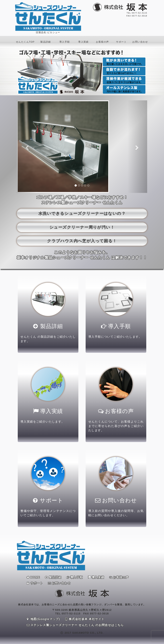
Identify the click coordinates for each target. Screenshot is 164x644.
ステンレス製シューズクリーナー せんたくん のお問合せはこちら (75, 625)
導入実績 (83, 42)
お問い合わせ (140, 42)
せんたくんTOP (25, 42)
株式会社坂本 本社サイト (85, 619)
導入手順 (65, 42)
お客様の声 (102, 42)
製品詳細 (46, 42)
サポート (121, 42)
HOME (33, 577)
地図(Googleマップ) (43, 619)
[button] (27, 147)
